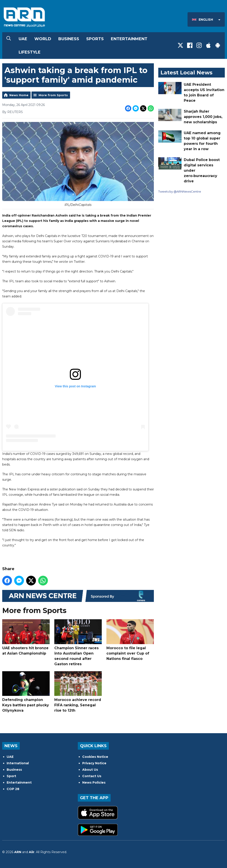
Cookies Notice (95, 757)
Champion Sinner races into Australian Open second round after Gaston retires (78, 643)
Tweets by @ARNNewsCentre (180, 191)
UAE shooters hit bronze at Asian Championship (26, 637)
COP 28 (13, 789)
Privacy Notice (94, 763)
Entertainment (129, 39)
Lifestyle (30, 52)
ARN (18, 852)
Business (69, 39)
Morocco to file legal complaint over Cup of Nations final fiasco (130, 640)
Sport (11, 776)
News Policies (94, 782)
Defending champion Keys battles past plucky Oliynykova (26, 692)
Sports (95, 39)
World (43, 39)
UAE (23, 39)
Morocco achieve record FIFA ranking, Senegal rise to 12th (78, 692)
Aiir (32, 852)
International (18, 763)
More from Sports (53, 95)
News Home (19, 95)
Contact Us (92, 776)
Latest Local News (186, 73)
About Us (90, 770)
